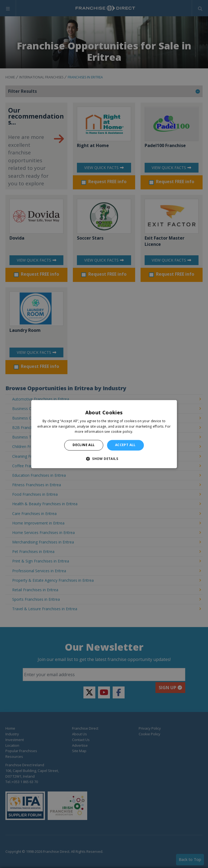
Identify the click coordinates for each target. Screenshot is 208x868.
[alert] (104, 434)
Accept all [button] (125, 445)
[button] (104, 459)
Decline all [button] (84, 445)
